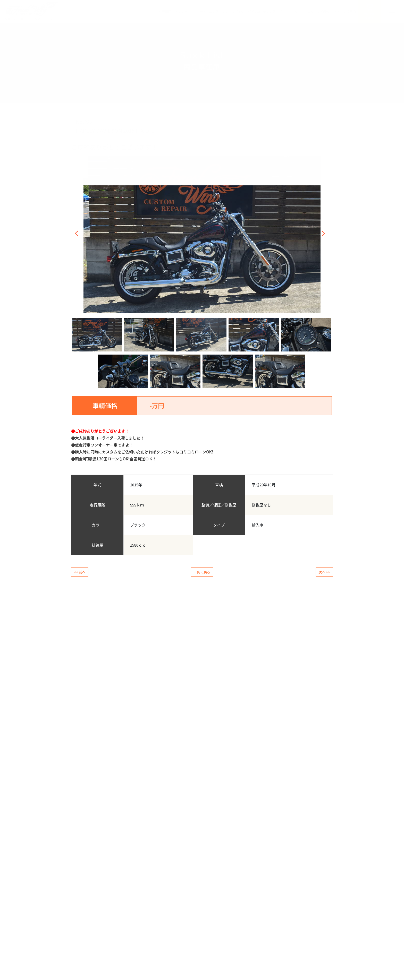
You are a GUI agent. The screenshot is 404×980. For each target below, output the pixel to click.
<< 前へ (80, 572)
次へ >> (324, 572)
